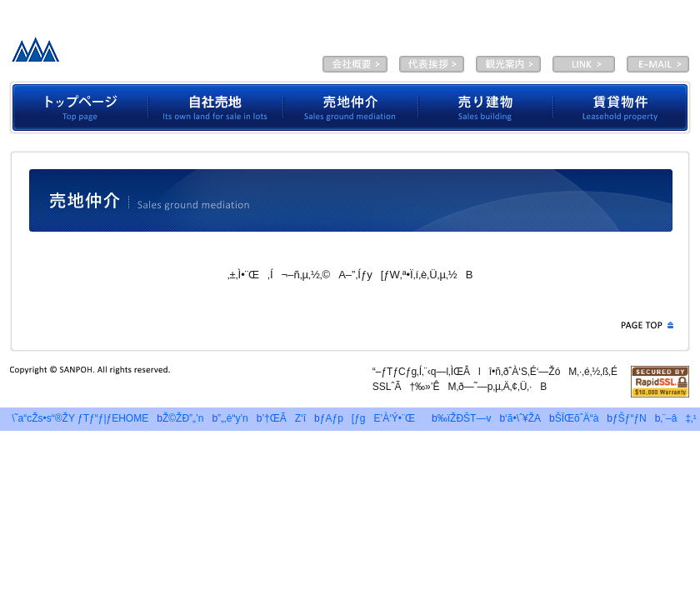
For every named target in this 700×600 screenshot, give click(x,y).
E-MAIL (658, 64)
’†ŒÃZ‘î (284, 418)
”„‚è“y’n (233, 418)
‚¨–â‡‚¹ (678, 418)
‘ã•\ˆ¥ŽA (432, 64)
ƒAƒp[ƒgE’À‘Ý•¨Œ (372, 418)
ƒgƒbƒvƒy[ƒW (79, 107)
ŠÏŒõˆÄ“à (508, 64)
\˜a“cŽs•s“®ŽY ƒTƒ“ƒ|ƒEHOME (76, 418)
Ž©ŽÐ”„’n (216, 107)
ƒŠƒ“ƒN (630, 418)
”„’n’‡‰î (351, 107)
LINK (584, 64)
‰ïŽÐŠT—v (355, 64)
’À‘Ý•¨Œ (622, 107)
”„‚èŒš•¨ (486, 107)
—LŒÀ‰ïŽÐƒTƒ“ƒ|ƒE (136, 54)
